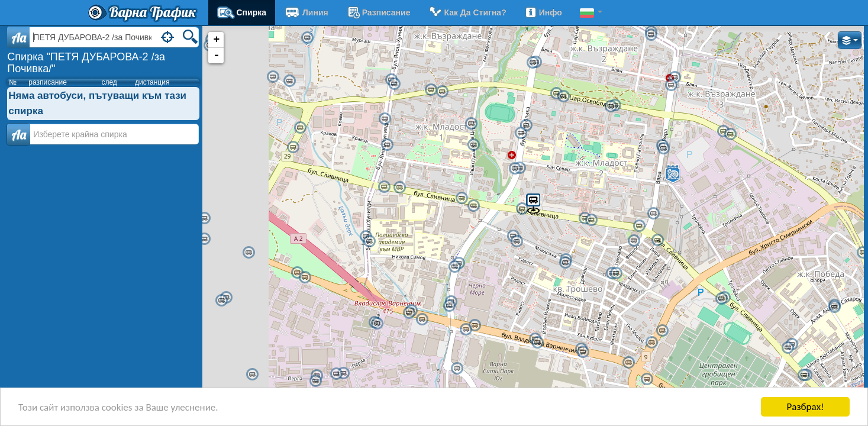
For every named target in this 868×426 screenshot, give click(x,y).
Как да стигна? (467, 12)
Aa (19, 37)
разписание (378, 12)
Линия (306, 12)
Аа (19, 134)
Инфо (543, 12)
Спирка (242, 12)
